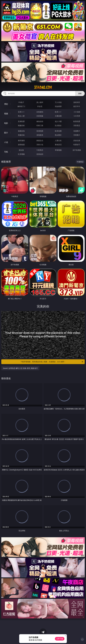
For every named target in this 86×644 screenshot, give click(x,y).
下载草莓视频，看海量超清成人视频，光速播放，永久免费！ (52, 362)
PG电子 (21, 102)
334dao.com (43, 87)
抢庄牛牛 (77, 106)
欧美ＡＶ (58, 112)
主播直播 (58, 116)
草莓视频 (58, 150)
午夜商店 (40, 150)
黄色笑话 (58, 145)
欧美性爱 (77, 121)
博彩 (6, 104)
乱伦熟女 (58, 125)
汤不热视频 (77, 150)
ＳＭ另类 (77, 116)
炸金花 (40, 106)
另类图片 (77, 135)
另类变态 (77, 125)
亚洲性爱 (21, 121)
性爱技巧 (77, 145)
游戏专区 (77, 102)
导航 (6, 152)
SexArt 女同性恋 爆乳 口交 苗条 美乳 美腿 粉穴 (20, 368)
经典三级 (40, 125)
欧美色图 (58, 131)
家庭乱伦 (40, 140)
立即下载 (60, 639)
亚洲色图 (40, 131)
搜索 (80, 93)
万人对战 (58, 102)
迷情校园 (21, 145)
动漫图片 (77, 131)
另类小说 (40, 145)
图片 (6, 133)
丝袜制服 (40, 116)
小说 (6, 142)
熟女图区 (58, 135)
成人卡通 (58, 121)
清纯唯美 (40, 135)
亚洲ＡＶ (21, 112)
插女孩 (21, 150)
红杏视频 (21, 154)
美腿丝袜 (21, 135)
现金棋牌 (58, 106)
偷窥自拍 (21, 131)
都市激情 (21, 140)
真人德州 (40, 102)
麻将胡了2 (21, 106)
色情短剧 (40, 154)
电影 (6, 123)
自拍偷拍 (40, 112)
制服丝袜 (21, 125)
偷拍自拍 (40, 121)
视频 (6, 114)
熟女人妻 (21, 116)
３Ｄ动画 (77, 112)
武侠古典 (77, 140)
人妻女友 (58, 140)
